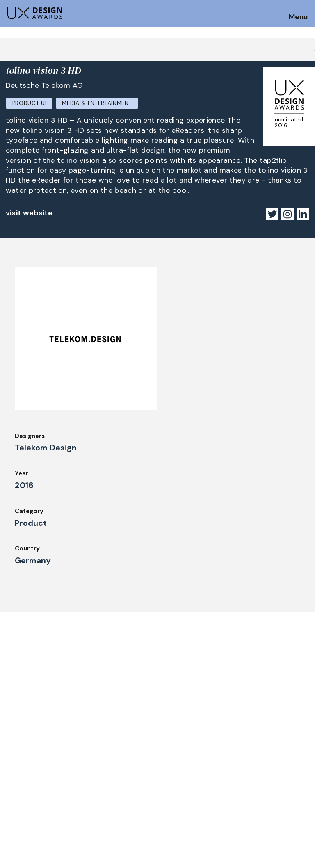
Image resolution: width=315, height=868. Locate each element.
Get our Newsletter (41, 722)
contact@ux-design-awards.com (79, 850)
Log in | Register (263, 815)
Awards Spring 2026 (113, 804)
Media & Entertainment (97, 103)
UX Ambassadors (108, 782)
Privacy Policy (259, 793)
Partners (251, 771)
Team (169, 782)
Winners (95, 793)
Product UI (30, 103)
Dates (15, 785)
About (170, 771)
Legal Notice (180, 815)
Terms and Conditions (271, 804)
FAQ (12, 796)
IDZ (166, 793)
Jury (12, 807)
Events (94, 815)
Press (247, 782)
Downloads (177, 804)
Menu (298, 17)
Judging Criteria (107, 771)
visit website (29, 213)
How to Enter (26, 774)
